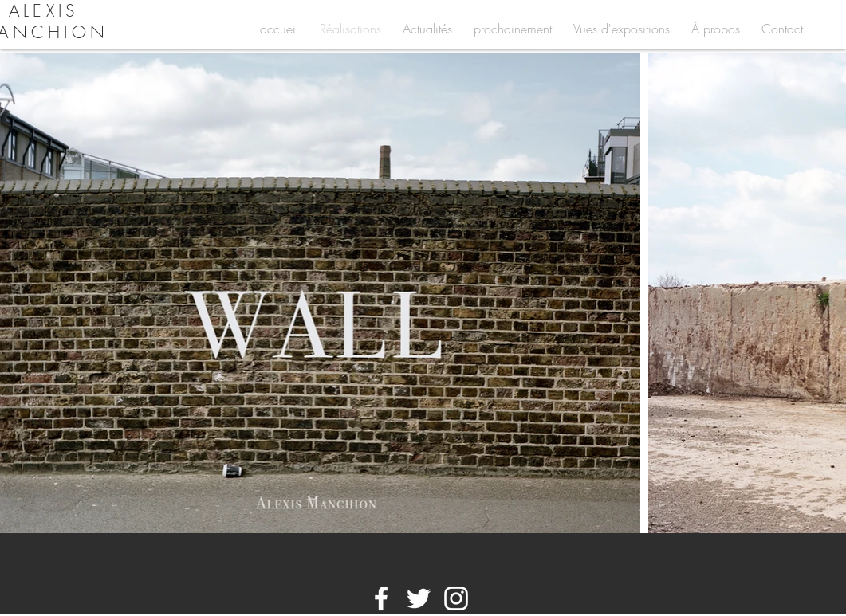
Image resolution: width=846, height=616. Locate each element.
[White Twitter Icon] (419, 598)
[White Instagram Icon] (456, 598)
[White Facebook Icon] (381, 598)
